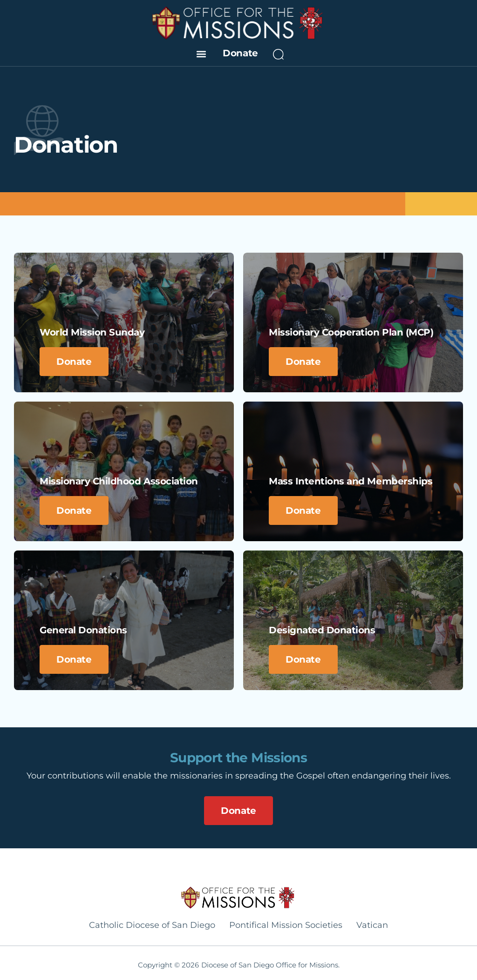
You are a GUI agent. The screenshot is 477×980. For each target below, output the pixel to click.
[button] (201, 54)
